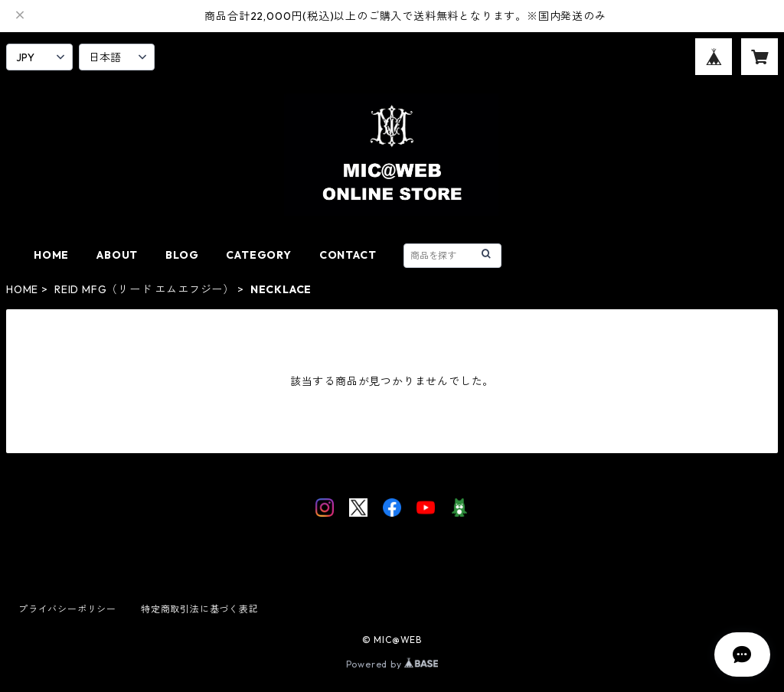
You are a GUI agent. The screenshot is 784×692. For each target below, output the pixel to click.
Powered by (392, 664)
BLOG (182, 255)
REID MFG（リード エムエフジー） (144, 289)
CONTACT (348, 255)
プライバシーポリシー (67, 609)
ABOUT (117, 255)
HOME (51, 255)
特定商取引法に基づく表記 (200, 609)
